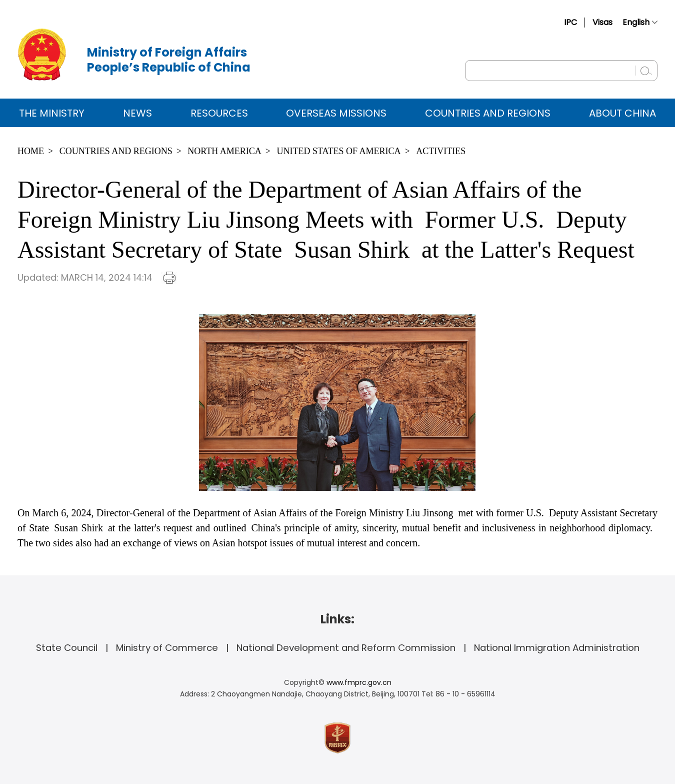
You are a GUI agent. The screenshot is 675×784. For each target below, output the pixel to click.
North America (224, 151)
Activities (441, 151)
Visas (602, 22)
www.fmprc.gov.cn (359, 682)
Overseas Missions (336, 113)
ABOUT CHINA (622, 113)
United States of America (338, 151)
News (137, 113)
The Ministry (52, 113)
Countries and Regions (488, 113)
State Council (67, 648)
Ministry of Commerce (167, 648)
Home (31, 151)
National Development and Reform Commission (346, 648)
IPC (570, 22)
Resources (219, 113)
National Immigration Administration (557, 648)
